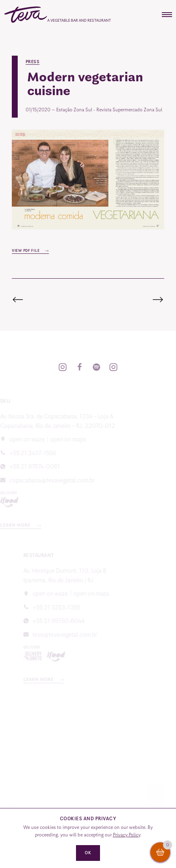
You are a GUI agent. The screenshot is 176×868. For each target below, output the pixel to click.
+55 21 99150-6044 (69, 621)
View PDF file (27, 251)
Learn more (50, 680)
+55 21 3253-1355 (67, 607)
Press (33, 62)
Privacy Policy (127, 835)
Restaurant (49, 555)
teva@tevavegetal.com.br (75, 635)
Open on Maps (58, 439)
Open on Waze (61, 594)
